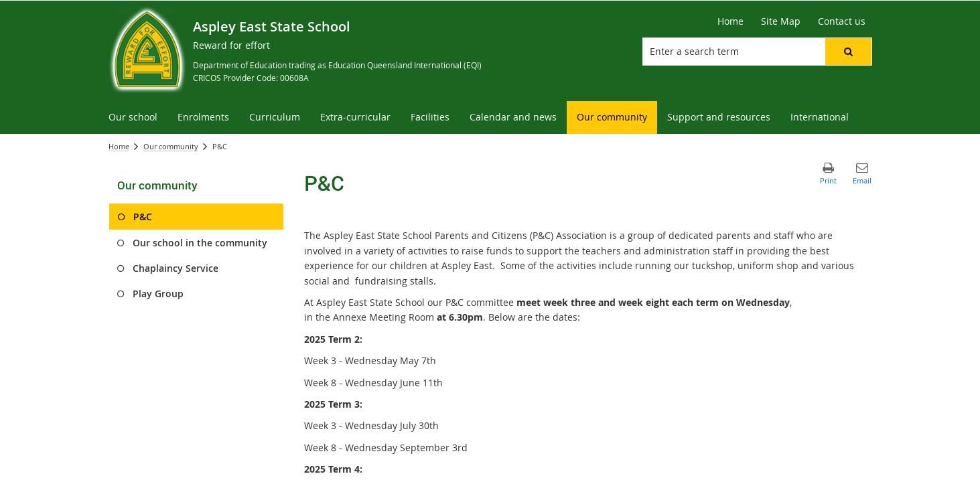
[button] (848, 52)
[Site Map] (781, 21)
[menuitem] (133, 117)
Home (119, 146)
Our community (171, 146)
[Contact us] (842, 21)
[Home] (730, 21)
